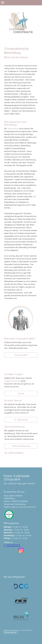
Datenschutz (15, 630)
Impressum (7, 630)
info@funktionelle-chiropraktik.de (23, 507)
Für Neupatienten (21, 420)
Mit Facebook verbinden (12, 546)
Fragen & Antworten (12, 381)
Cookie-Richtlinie (26, 630)
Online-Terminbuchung (21, 446)
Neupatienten (13, 129)
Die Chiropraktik (21, 355)
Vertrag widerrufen (10, 632)
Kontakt (21, 393)
